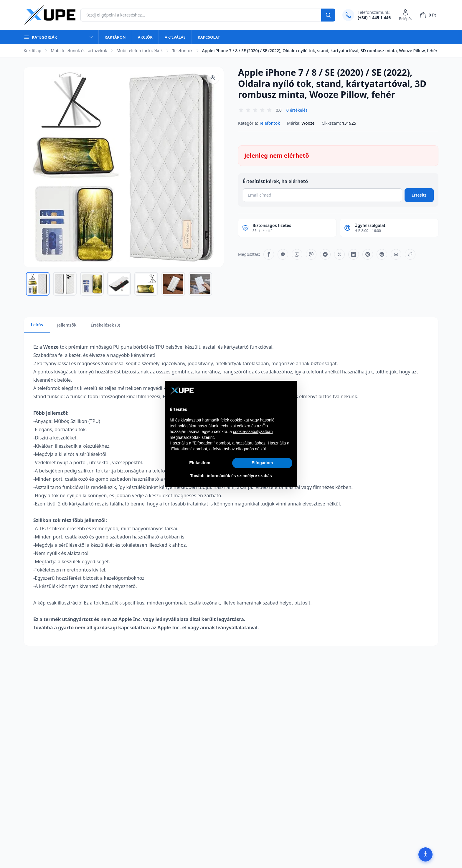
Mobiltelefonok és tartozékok (79, 51)
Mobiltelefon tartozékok (140, 51)
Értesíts (419, 195)
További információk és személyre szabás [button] (231, 476)
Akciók (145, 37)
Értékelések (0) (105, 325)
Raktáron (115, 37)
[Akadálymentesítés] (425, 854)
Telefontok (182, 51)
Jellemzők (67, 325)
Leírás (37, 325)
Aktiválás (175, 37)
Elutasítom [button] (200, 463)
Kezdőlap (32, 51)
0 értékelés (297, 110)
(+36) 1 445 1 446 (374, 18)
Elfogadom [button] (262, 463)
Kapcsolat (209, 37)
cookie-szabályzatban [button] (253, 431)
